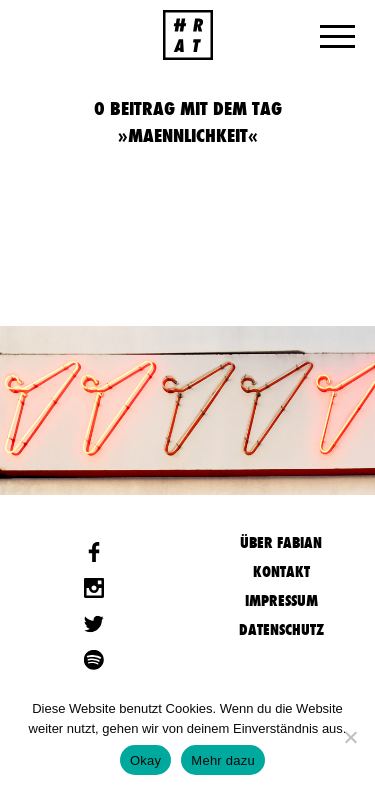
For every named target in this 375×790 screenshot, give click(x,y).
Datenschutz (281, 629)
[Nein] (350, 737)
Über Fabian (281, 542)
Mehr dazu (223, 760)
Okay (145, 760)
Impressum (281, 600)
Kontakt (281, 571)
